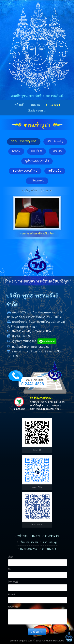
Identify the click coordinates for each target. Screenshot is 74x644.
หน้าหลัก (20, 105)
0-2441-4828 (21, 331)
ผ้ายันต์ (57, 151)
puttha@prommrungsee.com (32, 347)
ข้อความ (13, 607)
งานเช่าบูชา (53, 105)
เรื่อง (11, 557)
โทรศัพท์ (13, 582)
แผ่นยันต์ (37, 151)
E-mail (12, 594)
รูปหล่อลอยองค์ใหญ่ (25, 171)
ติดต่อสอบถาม (37, 111)
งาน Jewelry (55, 141)
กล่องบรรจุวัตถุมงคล (24, 141)
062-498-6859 (42, 331)
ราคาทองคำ (49, 549)
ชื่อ (10, 569)
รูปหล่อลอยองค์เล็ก (37, 161)
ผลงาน (35, 105)
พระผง (16, 151)
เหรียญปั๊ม (55, 171)
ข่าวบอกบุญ (50, 542)
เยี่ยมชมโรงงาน (29, 542)
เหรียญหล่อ (37, 181)
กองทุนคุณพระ (29, 549)
